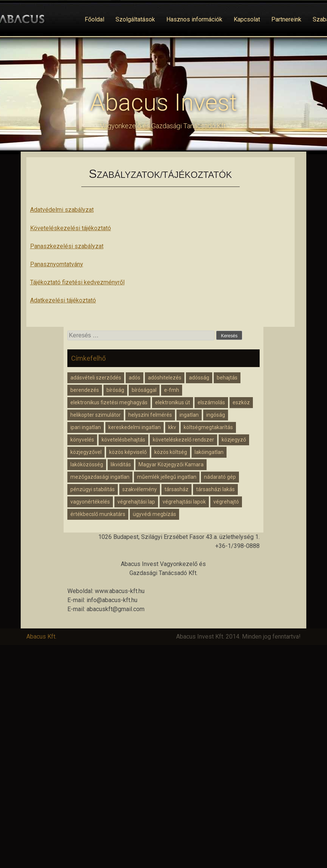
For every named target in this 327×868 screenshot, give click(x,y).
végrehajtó (226, 502)
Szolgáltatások (135, 19)
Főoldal (94, 19)
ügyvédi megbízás (154, 514)
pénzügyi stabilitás (93, 489)
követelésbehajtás (123, 440)
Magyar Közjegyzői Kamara (171, 464)
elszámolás (211, 402)
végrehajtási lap (136, 502)
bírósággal (144, 390)
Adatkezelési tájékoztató (63, 300)
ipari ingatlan (86, 427)
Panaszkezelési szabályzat (67, 246)
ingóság (216, 415)
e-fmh (172, 390)
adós (135, 378)
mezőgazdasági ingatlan (100, 477)
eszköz (241, 402)
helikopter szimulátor (96, 415)
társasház (176, 489)
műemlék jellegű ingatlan (167, 477)
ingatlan (189, 415)
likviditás (121, 464)
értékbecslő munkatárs (98, 514)
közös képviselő (128, 452)
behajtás (227, 378)
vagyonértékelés (90, 502)
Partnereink (286, 19)
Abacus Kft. (41, 637)
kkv (172, 427)
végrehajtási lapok (184, 502)
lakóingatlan (209, 452)
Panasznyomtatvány (57, 264)
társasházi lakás (215, 489)
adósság (199, 378)
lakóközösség (87, 464)
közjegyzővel (86, 452)
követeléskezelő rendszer (183, 440)
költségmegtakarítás (208, 427)
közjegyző (234, 440)
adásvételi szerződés (96, 378)
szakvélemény (140, 489)
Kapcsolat (247, 19)
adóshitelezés (165, 378)
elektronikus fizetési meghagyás (109, 402)
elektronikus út (173, 402)
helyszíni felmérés (150, 415)
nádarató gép (220, 477)
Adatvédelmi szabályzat (62, 210)
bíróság (115, 390)
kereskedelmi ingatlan (135, 427)
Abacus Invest (163, 102)
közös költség (171, 452)
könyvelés (82, 440)
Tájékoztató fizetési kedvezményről (77, 282)
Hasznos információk (194, 19)
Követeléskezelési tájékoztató (71, 228)
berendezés (85, 390)
